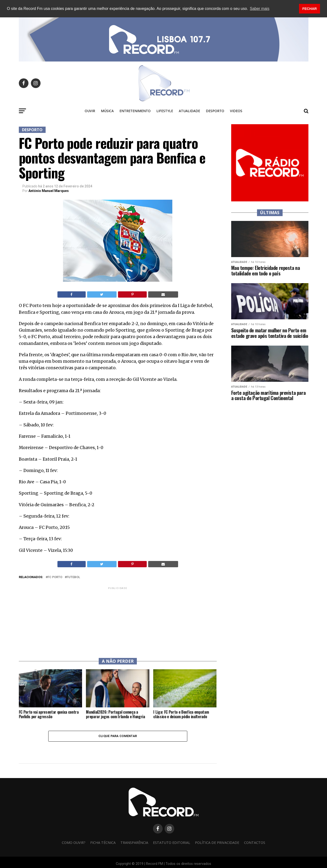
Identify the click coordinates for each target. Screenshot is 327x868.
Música (107, 111)
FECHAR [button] (310, 9)
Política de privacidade (217, 843)
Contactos (255, 843)
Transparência (134, 843)
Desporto (215, 111)
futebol (73, 577)
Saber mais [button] (260, 9)
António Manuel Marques (49, 191)
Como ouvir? (74, 843)
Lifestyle (165, 111)
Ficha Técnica (103, 843)
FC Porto (55, 577)
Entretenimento (135, 111)
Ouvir (90, 111)
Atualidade (189, 111)
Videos (236, 111)
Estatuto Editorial (172, 843)
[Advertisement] (118, 620)
